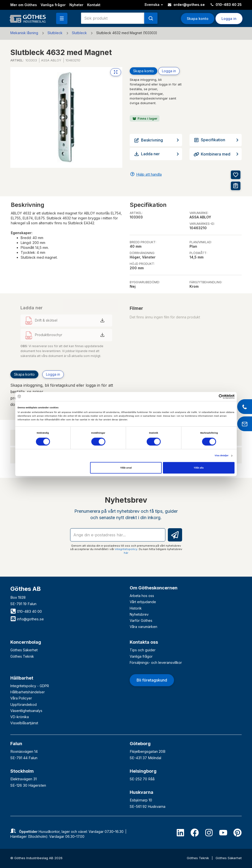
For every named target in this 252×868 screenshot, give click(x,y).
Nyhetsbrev (139, 614)
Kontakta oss (144, 642)
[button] (62, 18)
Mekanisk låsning (24, 33)
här (126, 553)
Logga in (229, 19)
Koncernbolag (26, 642)
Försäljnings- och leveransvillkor (156, 662)
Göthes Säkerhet (24, 650)
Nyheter (76, 5)
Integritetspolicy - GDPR (30, 686)
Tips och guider (143, 650)
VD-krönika (20, 717)
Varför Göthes (141, 620)
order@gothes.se (186, 5)
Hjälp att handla (149, 174)
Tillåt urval (126, 468)
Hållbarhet (22, 678)
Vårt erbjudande (143, 602)
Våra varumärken (143, 627)
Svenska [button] (154, 5)
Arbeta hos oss (142, 596)
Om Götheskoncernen (154, 588)
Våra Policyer (21, 698)
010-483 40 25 (226, 5)
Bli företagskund (152, 680)
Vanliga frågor (53, 5)
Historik (136, 608)
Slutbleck (55, 33)
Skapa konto (198, 19)
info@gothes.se (27, 619)
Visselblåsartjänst (24, 723)
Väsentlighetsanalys (26, 711)
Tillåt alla (199, 468)
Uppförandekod (24, 704)
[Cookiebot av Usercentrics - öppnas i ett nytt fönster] (213, 396)
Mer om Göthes (24, 5)
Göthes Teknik (22, 656)
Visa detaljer (221, 456)
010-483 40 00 (26, 611)
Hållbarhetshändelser (28, 692)
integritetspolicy (126, 549)
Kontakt (94, 5)
